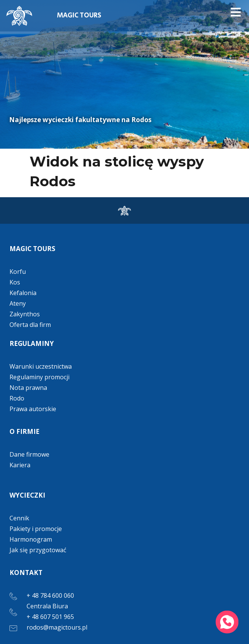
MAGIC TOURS (79, 16)
